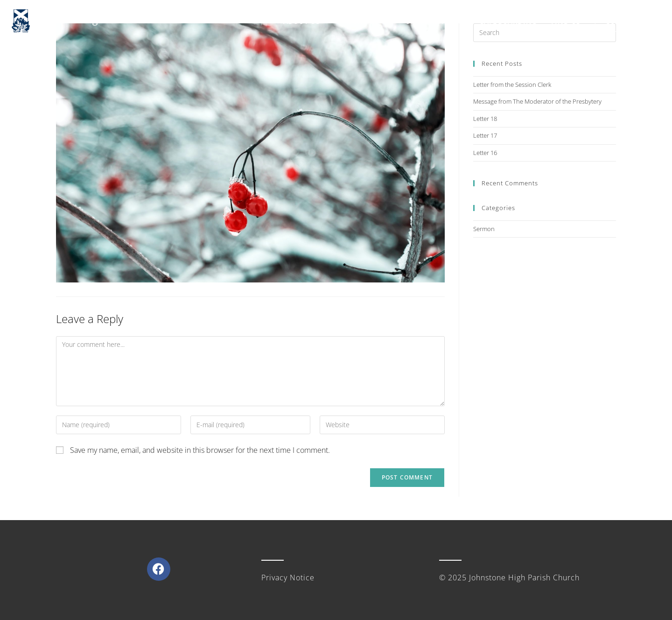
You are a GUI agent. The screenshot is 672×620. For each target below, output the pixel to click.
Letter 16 (485, 153)
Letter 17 (485, 135)
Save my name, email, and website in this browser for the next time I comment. (200, 450)
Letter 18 (485, 119)
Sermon (484, 229)
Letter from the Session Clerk (512, 85)
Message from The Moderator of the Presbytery (537, 101)
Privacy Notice (288, 578)
